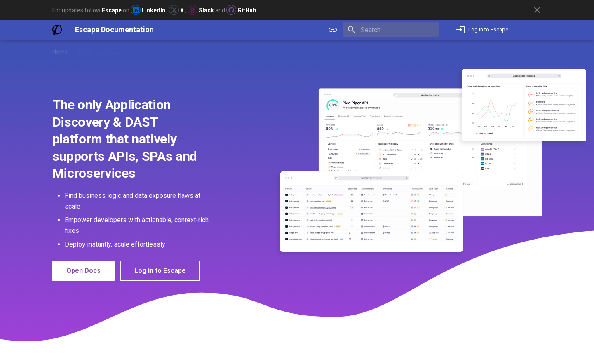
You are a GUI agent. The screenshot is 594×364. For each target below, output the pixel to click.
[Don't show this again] (537, 10)
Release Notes (147, 50)
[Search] (391, 30)
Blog (181, 50)
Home (60, 50)
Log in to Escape (160, 271)
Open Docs (83, 271)
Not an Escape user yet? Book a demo (488, 50)
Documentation (98, 50)
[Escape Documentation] (57, 30)
